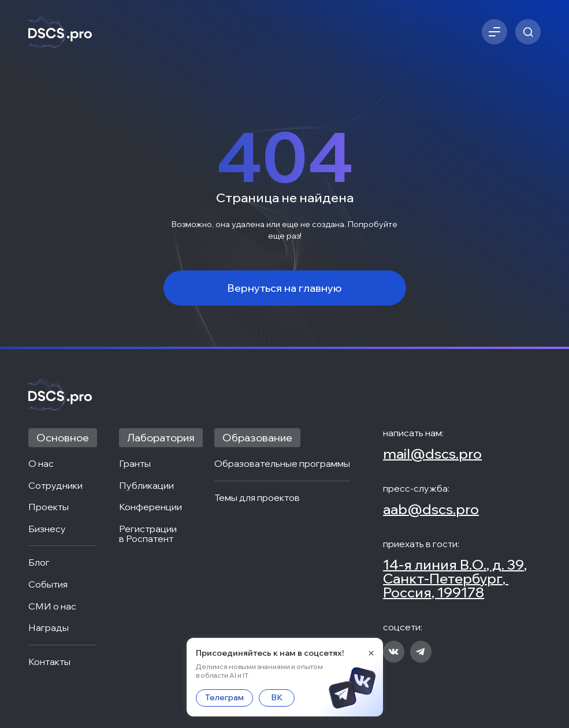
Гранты (135, 464)
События (48, 585)
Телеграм (224, 697)
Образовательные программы (282, 464)
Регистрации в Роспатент (149, 534)
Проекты (49, 507)
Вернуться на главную (284, 288)
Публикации (146, 486)
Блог (39, 563)
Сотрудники (55, 486)
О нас (41, 464)
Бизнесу (47, 529)
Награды (49, 628)
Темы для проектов (257, 498)
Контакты (49, 662)
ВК (277, 697)
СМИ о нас (52, 607)
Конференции (150, 507)
